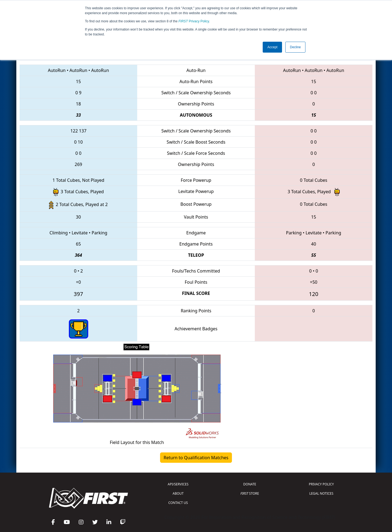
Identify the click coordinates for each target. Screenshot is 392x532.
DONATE (250, 484)
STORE (250, 493)
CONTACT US (178, 503)
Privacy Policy (194, 21)
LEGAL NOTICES (321, 493)
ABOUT (178, 493)
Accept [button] (272, 47)
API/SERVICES (178, 484)
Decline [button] (295, 47)
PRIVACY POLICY (321, 484)
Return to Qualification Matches (196, 458)
